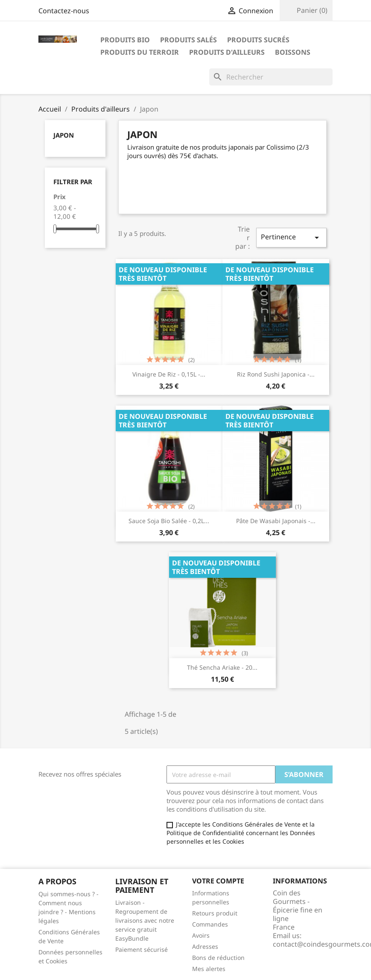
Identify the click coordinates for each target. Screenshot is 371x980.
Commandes (210, 924)
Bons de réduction (218, 958)
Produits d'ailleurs (227, 52)
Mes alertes (209, 969)
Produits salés (188, 40)
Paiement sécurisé (142, 949)
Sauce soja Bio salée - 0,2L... (169, 521)
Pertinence (291, 237)
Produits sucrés (258, 40)
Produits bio (125, 40)
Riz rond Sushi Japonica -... (276, 374)
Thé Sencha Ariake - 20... (222, 667)
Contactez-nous (64, 11)
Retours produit (215, 913)
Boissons (293, 52)
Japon (64, 135)
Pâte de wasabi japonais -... (276, 521)
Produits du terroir (140, 52)
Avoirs (201, 935)
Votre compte (218, 881)
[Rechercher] (271, 77)
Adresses (205, 946)
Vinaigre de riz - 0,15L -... (169, 374)
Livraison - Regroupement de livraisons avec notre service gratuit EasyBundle (145, 920)
